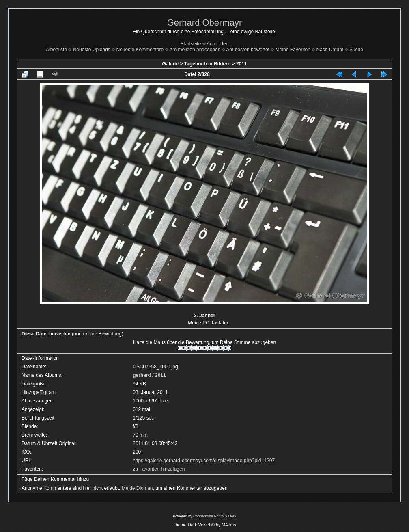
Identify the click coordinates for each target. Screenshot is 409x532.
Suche (356, 50)
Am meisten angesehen (195, 50)
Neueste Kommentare (140, 50)
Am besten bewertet (248, 50)
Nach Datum (330, 50)
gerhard (142, 375)
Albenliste (56, 50)
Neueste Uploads (92, 50)
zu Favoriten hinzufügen (159, 469)
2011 (242, 64)
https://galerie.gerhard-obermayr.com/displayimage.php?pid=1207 (204, 461)
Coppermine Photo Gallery (215, 516)
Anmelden (217, 44)
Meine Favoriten (293, 50)
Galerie (170, 64)
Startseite (191, 44)
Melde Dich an (137, 488)
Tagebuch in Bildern (207, 64)
